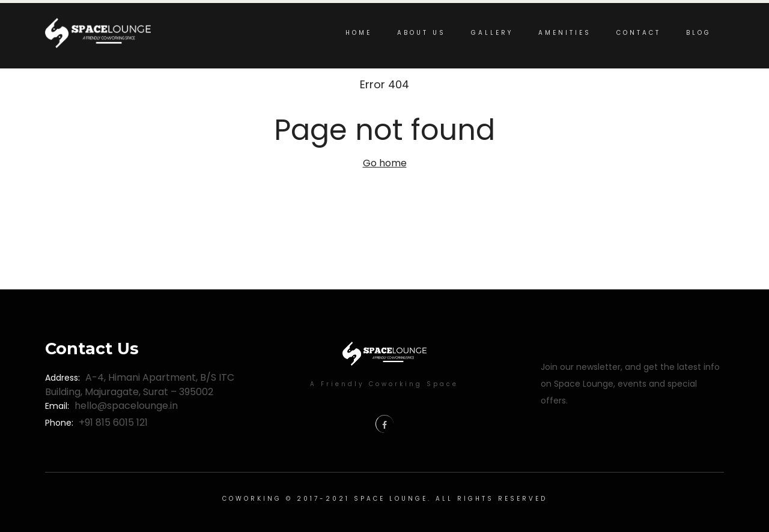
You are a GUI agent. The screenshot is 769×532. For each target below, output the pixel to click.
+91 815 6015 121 (113, 422)
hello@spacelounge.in (126, 406)
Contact (639, 33)
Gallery (492, 33)
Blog (699, 33)
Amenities (565, 33)
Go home (385, 163)
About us (421, 33)
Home (359, 33)
